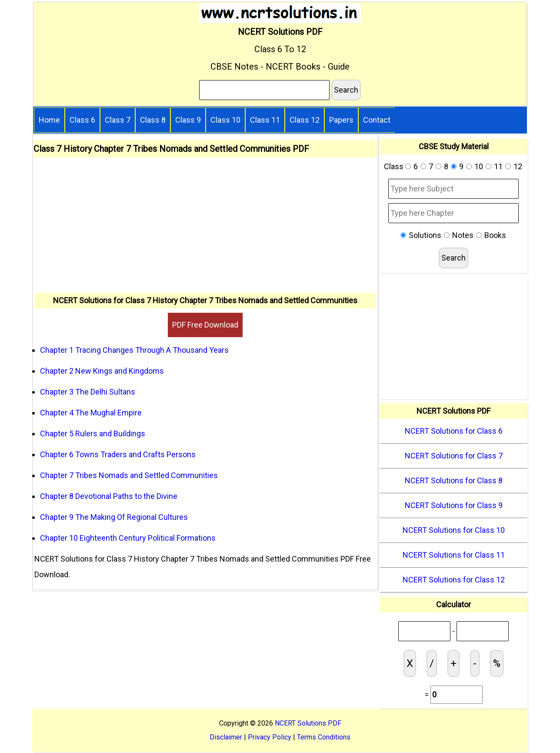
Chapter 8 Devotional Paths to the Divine (109, 496)
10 (479, 166)
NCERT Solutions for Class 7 (454, 456)
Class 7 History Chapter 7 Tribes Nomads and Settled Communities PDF (171, 149)
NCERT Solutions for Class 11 (454, 555)
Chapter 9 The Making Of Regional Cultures (114, 517)
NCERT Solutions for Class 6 (454, 431)
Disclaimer (226, 737)
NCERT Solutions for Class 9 (454, 505)
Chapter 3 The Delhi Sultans (88, 392)
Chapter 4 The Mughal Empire (91, 413)
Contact (377, 120)
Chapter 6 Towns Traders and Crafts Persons (118, 454)
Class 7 (118, 120)
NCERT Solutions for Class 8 (454, 480)
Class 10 (225, 120)
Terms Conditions (324, 737)
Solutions (425, 235)
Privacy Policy (270, 737)
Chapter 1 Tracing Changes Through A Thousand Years (134, 350)
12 (518, 166)
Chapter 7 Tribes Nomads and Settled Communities (129, 475)
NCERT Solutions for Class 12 (454, 580)
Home (49, 120)
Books (495, 235)
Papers (341, 120)
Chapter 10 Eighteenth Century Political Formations (128, 538)
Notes (463, 235)
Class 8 (153, 120)
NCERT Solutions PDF (308, 723)
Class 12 (305, 120)
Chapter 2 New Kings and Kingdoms (102, 371)
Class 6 (82, 120)
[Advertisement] (205, 228)
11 (498, 166)
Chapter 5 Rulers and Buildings (93, 433)
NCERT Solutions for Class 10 (454, 530)
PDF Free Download (205, 325)
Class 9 (188, 120)
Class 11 (265, 120)
